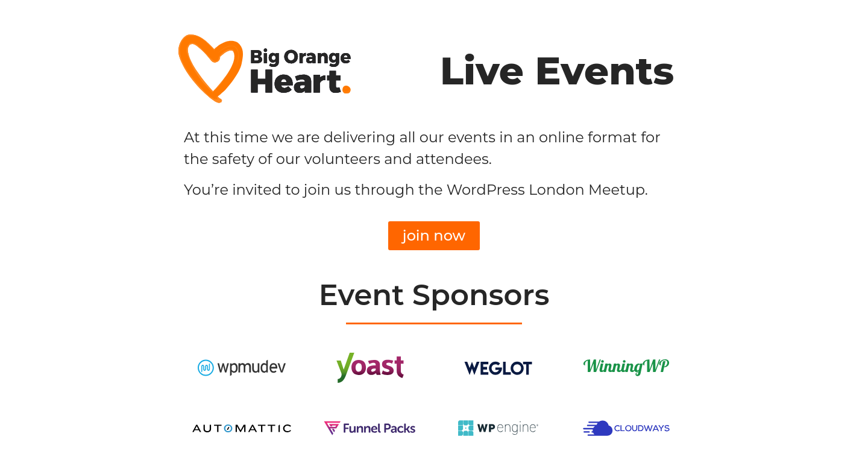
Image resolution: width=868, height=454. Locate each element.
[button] (434, 236)
